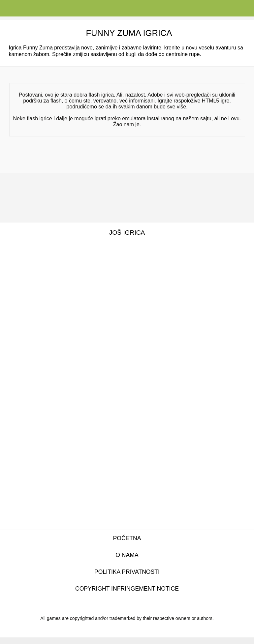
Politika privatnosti (127, 572)
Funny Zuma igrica (129, 33)
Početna (127, 538)
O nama (127, 555)
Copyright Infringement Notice (127, 589)
